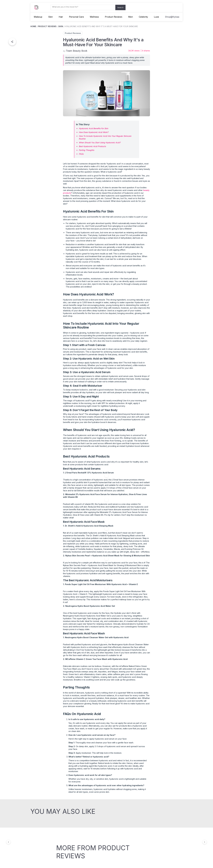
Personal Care (76, 17)
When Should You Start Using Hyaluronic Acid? (100, 142)
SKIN (61, 26)
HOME (33, 26)
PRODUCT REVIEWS (47, 26)
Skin (50, 17)
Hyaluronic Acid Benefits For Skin (93, 128)
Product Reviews (114, 17)
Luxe (156, 17)
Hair (61, 17)
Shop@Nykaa (172, 17)
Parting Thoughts (86, 150)
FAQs (81, 154)
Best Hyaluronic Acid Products (92, 146)
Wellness (94, 17)
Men (131, 17)
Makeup (38, 17)
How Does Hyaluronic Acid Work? (94, 132)
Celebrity (143, 17)
